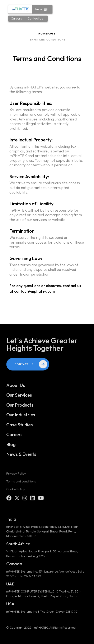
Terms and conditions (21, 483)
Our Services (19, 397)
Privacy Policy (16, 476)
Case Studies (20, 427)
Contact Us (35, 18)
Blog (11, 447)
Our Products (20, 407)
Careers (16, 18)
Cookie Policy (16, 491)
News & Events (21, 456)
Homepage (47, 34)
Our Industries (21, 417)
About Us (16, 387)
